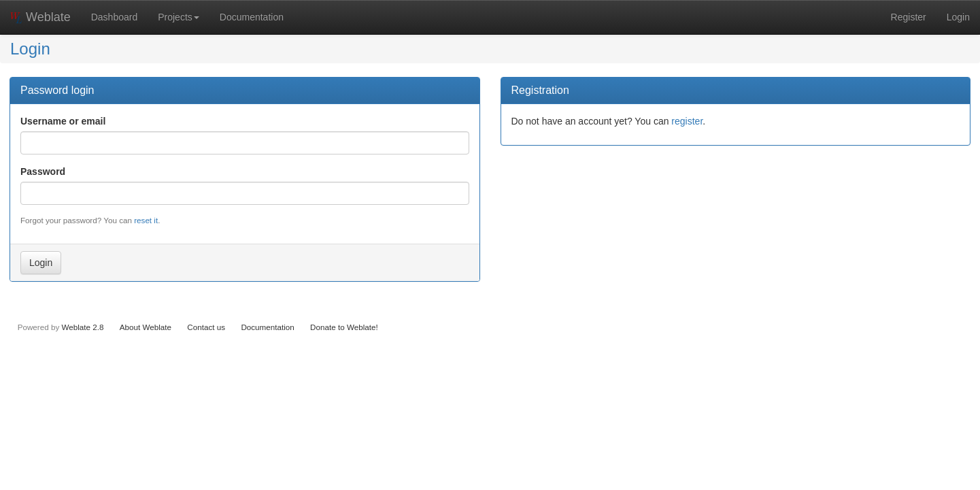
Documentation (252, 17)
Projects (179, 17)
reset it (146, 220)
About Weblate (146, 327)
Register (909, 17)
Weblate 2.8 (82, 327)
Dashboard (115, 17)
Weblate (40, 17)
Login (958, 17)
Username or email (63, 121)
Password (43, 171)
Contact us (206, 327)
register (687, 121)
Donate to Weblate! (344, 327)
